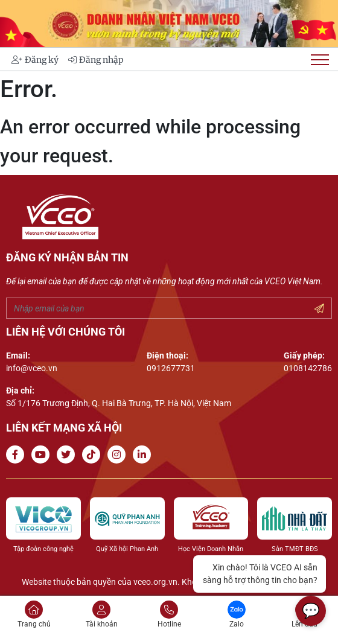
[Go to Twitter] (68, 455)
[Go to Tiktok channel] (94, 455)
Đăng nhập (96, 60)
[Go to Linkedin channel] (144, 455)
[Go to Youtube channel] (43, 455)
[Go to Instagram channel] (119, 455)
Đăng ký (35, 60)
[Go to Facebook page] (18, 455)
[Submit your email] (319, 309)
